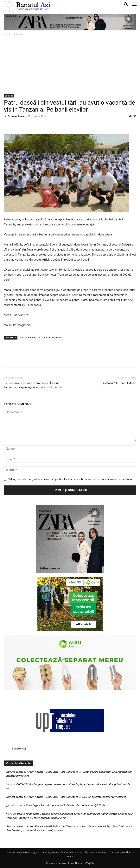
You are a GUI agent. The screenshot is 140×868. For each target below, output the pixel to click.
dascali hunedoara (30, 337)
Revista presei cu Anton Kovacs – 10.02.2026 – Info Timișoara (42, 826)
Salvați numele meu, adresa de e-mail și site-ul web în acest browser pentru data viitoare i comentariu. (70, 479)
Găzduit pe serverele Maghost (23, 852)
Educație (19, 34)
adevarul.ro (21, 315)
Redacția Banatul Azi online (58, 852)
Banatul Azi (19, 748)
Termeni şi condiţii (120, 852)
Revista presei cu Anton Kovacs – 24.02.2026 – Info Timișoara (42, 772)
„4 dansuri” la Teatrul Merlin (119, 383)
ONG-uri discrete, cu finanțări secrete (103, 797)
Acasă (7, 34)
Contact (70, 857)
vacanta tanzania (53, 337)
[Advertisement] (70, 65)
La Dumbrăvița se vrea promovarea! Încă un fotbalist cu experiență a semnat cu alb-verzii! (33, 385)
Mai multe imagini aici (17, 325)
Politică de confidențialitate (92, 852)
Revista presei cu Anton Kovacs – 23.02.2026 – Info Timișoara (42, 797)
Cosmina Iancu (16, 116)
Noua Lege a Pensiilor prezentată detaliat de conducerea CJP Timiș (65, 805)
